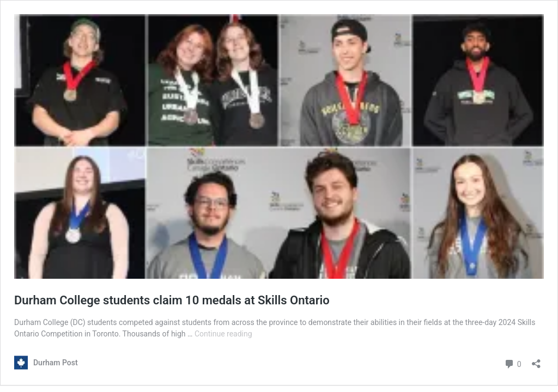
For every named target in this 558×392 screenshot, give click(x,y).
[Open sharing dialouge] (536, 360)
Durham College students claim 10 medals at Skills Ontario (172, 300)
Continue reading (223, 334)
